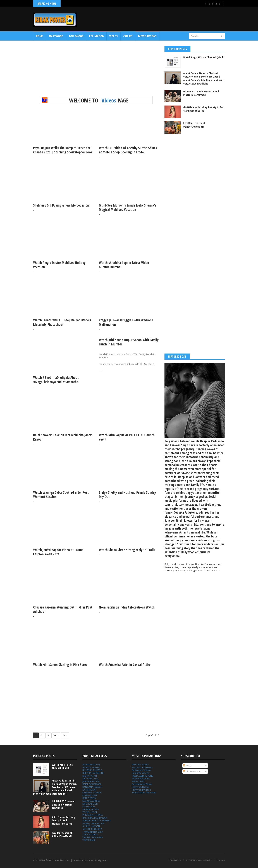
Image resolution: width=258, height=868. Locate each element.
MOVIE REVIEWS (147, 36)
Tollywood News (141, 787)
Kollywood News (141, 778)
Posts (187, 766)
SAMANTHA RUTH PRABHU (96, 820)
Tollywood (76, 36)
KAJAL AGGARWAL (92, 784)
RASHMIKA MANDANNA (95, 818)
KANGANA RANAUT (92, 787)
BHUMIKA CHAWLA (92, 770)
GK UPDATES (174, 860)
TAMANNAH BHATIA (93, 832)
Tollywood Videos (141, 790)
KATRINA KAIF (89, 790)
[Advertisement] (160, 19)
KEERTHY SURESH (92, 792)
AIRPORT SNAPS (140, 764)
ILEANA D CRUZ (90, 778)
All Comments (192, 771)
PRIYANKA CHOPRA (93, 815)
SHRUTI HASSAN (91, 826)
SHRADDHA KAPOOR (93, 823)
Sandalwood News (142, 784)
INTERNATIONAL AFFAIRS (199, 860)
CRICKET (128, 36)
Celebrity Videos (141, 773)
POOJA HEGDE (90, 812)
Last (65, 735)
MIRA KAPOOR (90, 804)
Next (56, 735)
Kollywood (96, 36)
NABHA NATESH (91, 809)
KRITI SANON (89, 798)
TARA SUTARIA (90, 834)
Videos (114, 36)
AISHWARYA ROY (91, 764)
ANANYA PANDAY (91, 767)
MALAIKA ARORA (91, 801)
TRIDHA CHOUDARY (93, 837)
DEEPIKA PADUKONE (93, 773)
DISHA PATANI (90, 776)
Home (40, 36)
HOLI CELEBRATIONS (142, 776)
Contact (221, 860)
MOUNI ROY (89, 806)
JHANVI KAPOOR (91, 781)
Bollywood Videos (141, 770)
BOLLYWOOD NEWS (142, 767)
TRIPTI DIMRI (89, 840)
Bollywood (56, 36)
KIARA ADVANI (90, 795)
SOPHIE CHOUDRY (92, 829)
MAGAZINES (138, 781)
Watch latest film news (144, 792)
